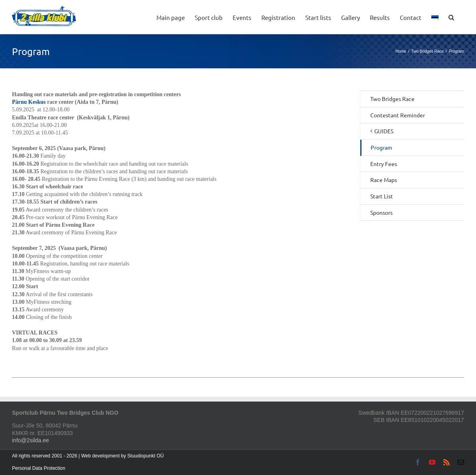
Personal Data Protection (39, 468)
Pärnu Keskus (29, 102)
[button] (451, 17)
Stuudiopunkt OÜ (145, 456)
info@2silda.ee (31, 440)
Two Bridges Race (392, 99)
